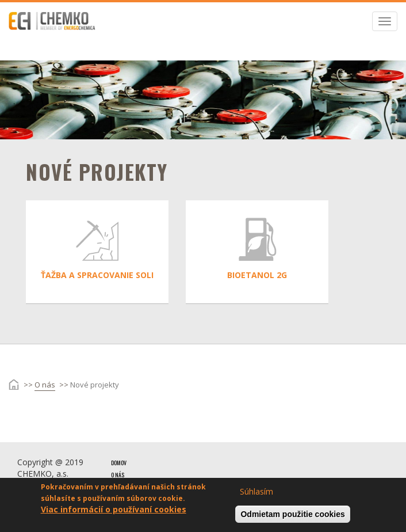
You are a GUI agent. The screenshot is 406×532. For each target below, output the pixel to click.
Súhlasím (256, 494)
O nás (45, 385)
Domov (119, 463)
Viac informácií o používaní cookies (114, 512)
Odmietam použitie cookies (292, 517)
